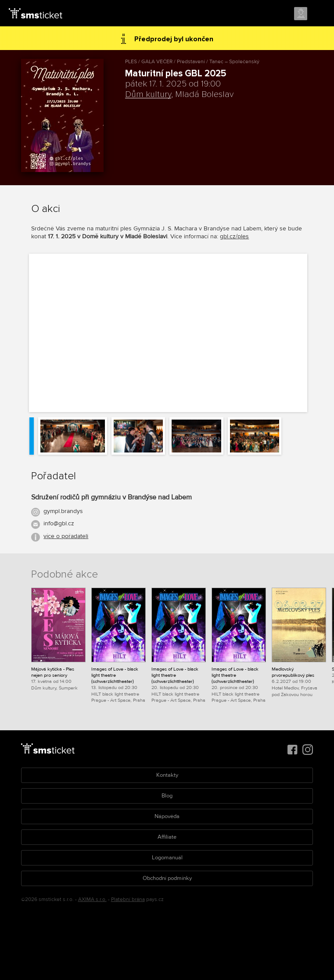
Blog (167, 796)
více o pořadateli (66, 536)
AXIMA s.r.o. (92, 899)
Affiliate (167, 837)
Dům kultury (148, 94)
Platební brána (128, 899)
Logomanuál (167, 858)
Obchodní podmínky (167, 878)
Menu (320, 14)
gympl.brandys (63, 511)
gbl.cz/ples (234, 236)
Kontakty (167, 775)
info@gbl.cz (59, 523)
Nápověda (167, 816)
